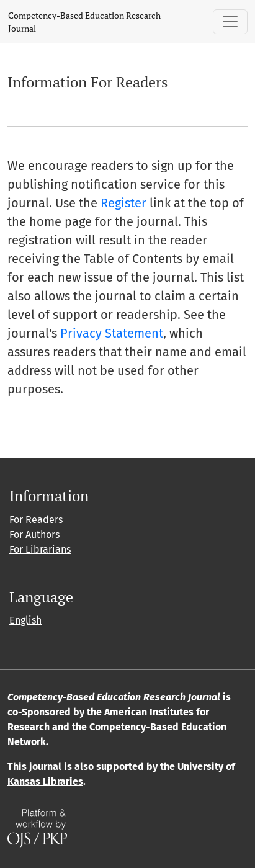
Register (123, 203)
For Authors (34, 535)
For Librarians (40, 549)
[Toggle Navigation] (230, 22)
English (25, 620)
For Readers (36, 520)
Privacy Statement (112, 333)
